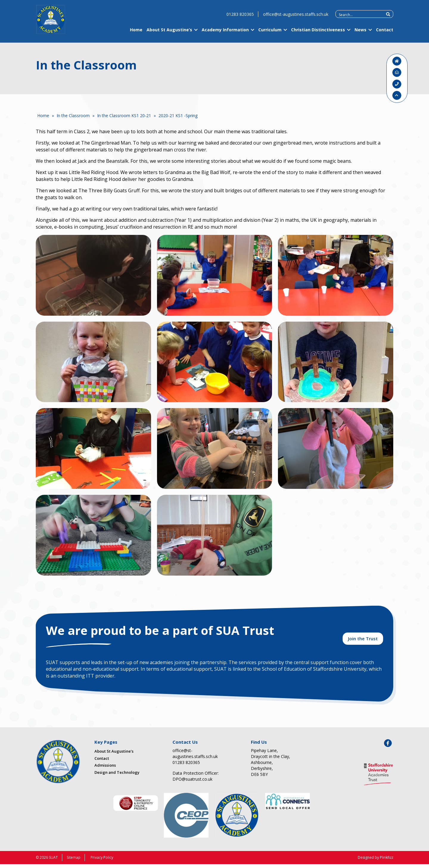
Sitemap (74, 861)
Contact (385, 34)
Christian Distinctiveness (318, 34)
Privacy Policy (102, 861)
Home (136, 34)
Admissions (105, 769)
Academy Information (225, 34)
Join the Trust (363, 641)
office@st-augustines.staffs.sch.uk (296, 18)
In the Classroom (73, 116)
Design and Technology (117, 776)
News (360, 34)
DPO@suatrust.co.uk (192, 783)
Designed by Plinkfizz (376, 861)
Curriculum (270, 34)
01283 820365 (240, 18)
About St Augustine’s (169, 34)
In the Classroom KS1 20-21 (124, 116)
